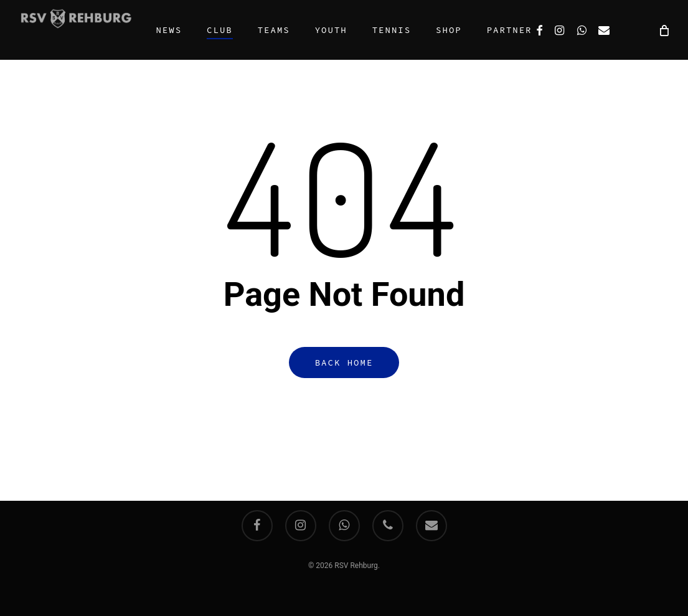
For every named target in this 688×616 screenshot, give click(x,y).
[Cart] (663, 30)
